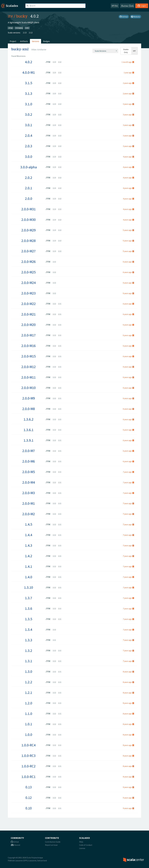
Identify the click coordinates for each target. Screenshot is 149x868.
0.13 (29, 787)
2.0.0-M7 (29, 451)
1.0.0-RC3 (29, 756)
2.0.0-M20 (29, 325)
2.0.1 (29, 188)
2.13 (25, 33)
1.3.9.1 (29, 440)
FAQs (81, 842)
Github (15, 842)
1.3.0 (29, 671)
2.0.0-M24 (29, 283)
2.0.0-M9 (29, 398)
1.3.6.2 (29, 419)
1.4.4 (29, 535)
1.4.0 (29, 577)
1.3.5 (29, 619)
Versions (35, 41)
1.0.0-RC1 (29, 777)
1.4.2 (29, 556)
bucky (22, 16)
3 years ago (128, 104)
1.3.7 (29, 598)
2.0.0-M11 (29, 377)
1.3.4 (29, 629)
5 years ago (128, 230)
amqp (11, 28)
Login (142, 6)
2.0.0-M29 (29, 230)
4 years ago (128, 157)
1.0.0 (29, 735)
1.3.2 (29, 651)
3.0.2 (29, 114)
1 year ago (129, 73)
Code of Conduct (86, 845)
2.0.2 (29, 178)
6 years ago (128, 262)
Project (13, 41)
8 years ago (128, 672)
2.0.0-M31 (29, 209)
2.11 (60, 304)
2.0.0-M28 (29, 241)
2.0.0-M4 (29, 482)
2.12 (31, 33)
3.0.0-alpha (29, 167)
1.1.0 (29, 714)
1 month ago (128, 62)
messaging (19, 28)
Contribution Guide (53, 842)
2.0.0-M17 (29, 335)
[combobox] (105, 51)
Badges (46, 41)
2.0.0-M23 (29, 293)
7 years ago (128, 472)
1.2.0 (29, 703)
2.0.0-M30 (29, 220)
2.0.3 (29, 146)
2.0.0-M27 (29, 251)
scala (27, 28)
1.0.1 (29, 724)
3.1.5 (29, 83)
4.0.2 (29, 62)
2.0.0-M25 (29, 272)
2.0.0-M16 (29, 346)
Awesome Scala (127, 6)
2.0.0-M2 (29, 514)
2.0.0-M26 (29, 262)
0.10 (29, 808)
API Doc (115, 6)
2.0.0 (29, 199)
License (82, 848)
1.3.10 (29, 587)
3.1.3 (29, 93)
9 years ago (128, 787)
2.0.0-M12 (29, 367)
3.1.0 (29, 104)
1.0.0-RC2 (29, 766)
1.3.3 (29, 640)
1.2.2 (29, 682)
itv (10, 16)
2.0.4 (29, 135)
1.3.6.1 (29, 430)
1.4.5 (29, 524)
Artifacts (24, 41)
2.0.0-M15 (29, 356)
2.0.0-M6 (29, 461)
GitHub (124, 17)
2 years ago (128, 83)
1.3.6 (29, 608)
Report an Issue (51, 845)
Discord (15, 845)
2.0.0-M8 (29, 409)
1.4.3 (29, 545)
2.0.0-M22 (29, 304)
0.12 (29, 798)
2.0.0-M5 (29, 472)
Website (136, 17)
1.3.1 (29, 661)
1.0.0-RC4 (29, 745)
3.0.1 (29, 125)
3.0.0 (29, 157)
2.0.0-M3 (29, 493)
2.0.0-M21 (29, 314)
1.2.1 (29, 693)
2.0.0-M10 (29, 388)
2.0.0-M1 (29, 503)
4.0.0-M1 (29, 72)
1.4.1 (29, 566)
